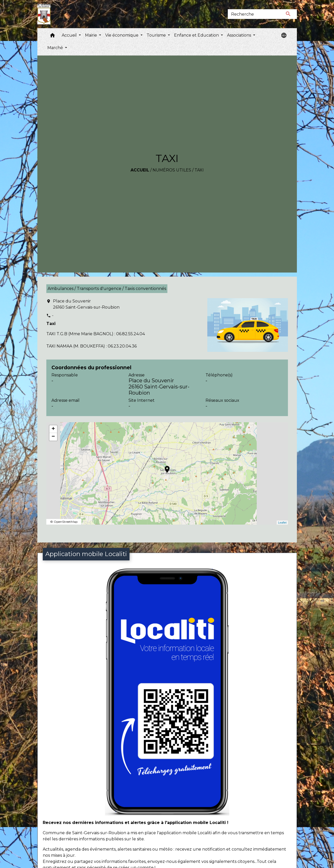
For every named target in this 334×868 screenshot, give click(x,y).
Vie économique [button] (122, 35)
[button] (52, 36)
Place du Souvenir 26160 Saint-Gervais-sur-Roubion (86, 304)
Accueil (140, 170)
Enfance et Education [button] (197, 35)
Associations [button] (240, 35)
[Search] (254, 14)
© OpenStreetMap (64, 522)
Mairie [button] (91, 35)
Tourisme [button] (157, 35)
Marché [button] (56, 48)
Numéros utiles (172, 170)
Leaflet (282, 523)
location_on (165, 467)
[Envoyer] (288, 14)
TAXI (199, 170)
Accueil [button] (70, 35)
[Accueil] (44, 14)
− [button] (53, 437)
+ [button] (53, 429)
